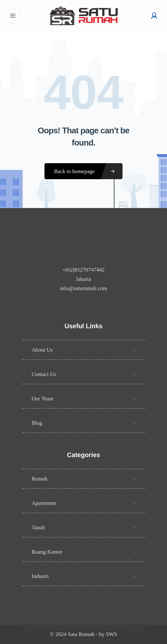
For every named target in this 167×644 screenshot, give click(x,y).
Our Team (43, 399)
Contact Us (44, 374)
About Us (42, 350)
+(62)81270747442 (83, 270)
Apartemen (44, 503)
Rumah (40, 479)
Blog (37, 423)
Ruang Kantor (47, 552)
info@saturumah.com (83, 288)
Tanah (38, 527)
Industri (40, 576)
